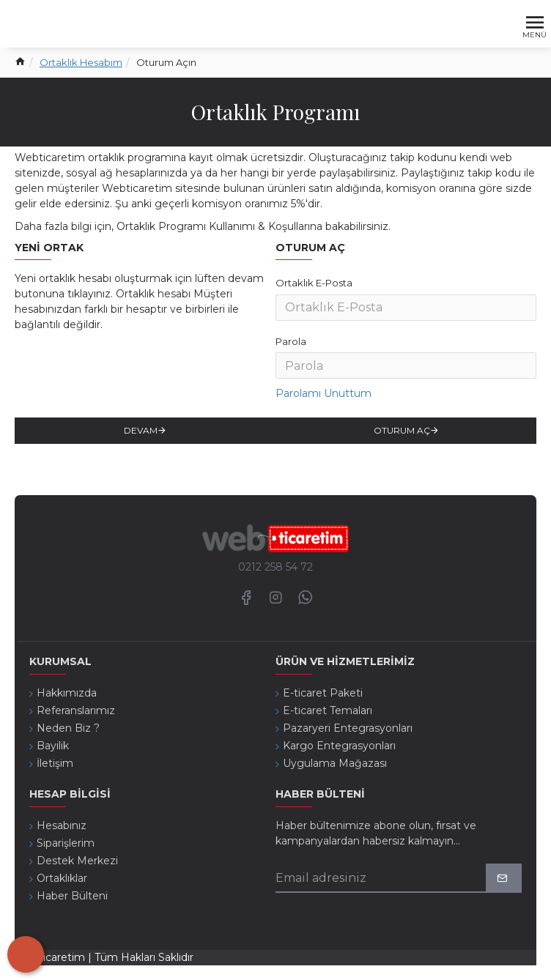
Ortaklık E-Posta (314, 283)
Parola (291, 341)
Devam (141, 430)
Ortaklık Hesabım (81, 62)
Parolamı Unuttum (323, 393)
